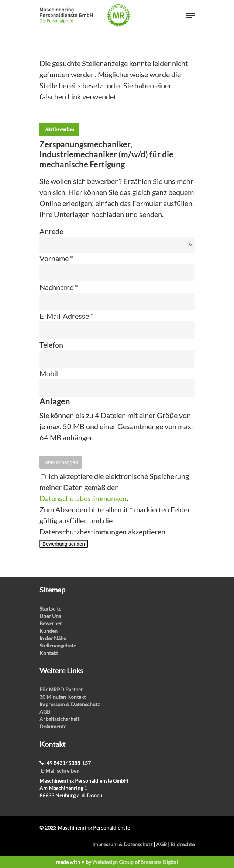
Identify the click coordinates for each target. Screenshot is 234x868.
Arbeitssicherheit (59, 719)
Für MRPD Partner (61, 689)
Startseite (50, 609)
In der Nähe (53, 638)
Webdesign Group (113, 862)
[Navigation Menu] (190, 16)
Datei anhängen (61, 462)
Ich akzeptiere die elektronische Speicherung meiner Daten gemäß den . (114, 487)
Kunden (49, 631)
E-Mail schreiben (60, 771)
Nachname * (59, 287)
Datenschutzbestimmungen (83, 498)
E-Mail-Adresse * (66, 316)
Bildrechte (183, 844)
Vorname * (56, 258)
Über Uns (50, 616)
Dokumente (53, 726)
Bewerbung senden (64, 544)
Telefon (51, 345)
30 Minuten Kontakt (63, 697)
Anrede (51, 231)
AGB (45, 712)
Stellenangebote (58, 645)
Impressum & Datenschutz (70, 704)
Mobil (49, 373)
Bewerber (51, 623)
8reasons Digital (159, 862)
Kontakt (49, 653)
